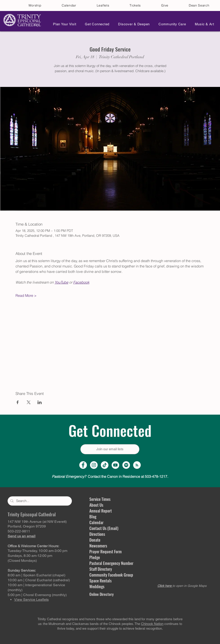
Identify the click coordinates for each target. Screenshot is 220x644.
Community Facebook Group (111, 575)
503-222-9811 (19, 531)
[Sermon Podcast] (137, 465)
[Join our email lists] (110, 449)
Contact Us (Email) (104, 528)
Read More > (26, 295)
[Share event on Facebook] (18, 402)
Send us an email (22, 536)
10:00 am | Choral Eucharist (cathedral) (39, 580)
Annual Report (101, 511)
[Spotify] (126, 465)
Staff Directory (101, 569)
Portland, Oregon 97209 (27, 526)
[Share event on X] (29, 402)
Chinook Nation (152, 624)
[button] (63, 24)
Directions (97, 534)
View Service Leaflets (31, 600)
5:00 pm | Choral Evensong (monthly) (37, 595)
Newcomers (98, 546)
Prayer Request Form (106, 551)
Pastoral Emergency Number (111, 563)
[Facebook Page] (83, 465)
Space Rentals (100, 581)
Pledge (95, 557)
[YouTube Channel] (115, 465)
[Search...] (39, 501)
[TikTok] (105, 465)
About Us (96, 505)
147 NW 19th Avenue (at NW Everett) (37, 522)
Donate (95, 540)
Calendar (96, 522)
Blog (93, 517)
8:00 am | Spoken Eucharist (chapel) (36, 575)
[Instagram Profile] (94, 465)
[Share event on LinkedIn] (40, 402)
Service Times (100, 499)
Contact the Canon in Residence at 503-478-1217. (110, 476)
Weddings (97, 586)
